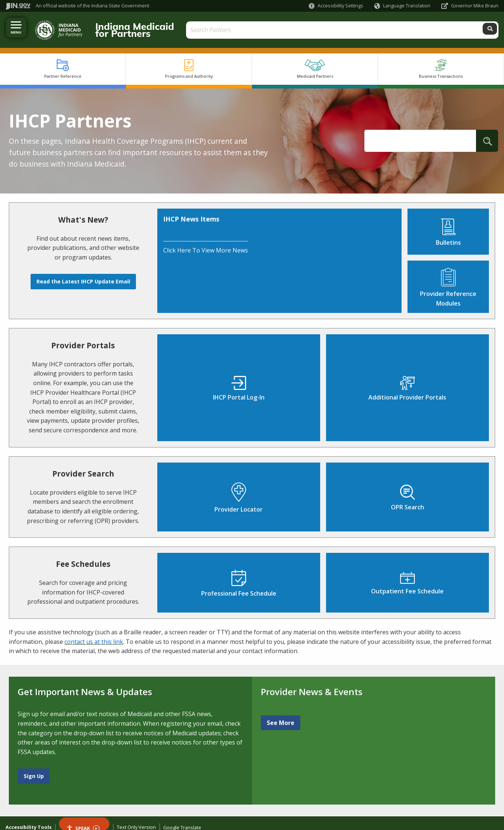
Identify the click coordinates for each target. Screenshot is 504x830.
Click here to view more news (206, 243)
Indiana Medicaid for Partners (151, 26)
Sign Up (34, 769)
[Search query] (437, 26)
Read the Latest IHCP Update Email (83, 274)
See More (281, 716)
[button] (336, 6)
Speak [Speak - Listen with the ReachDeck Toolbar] (83, 821)
